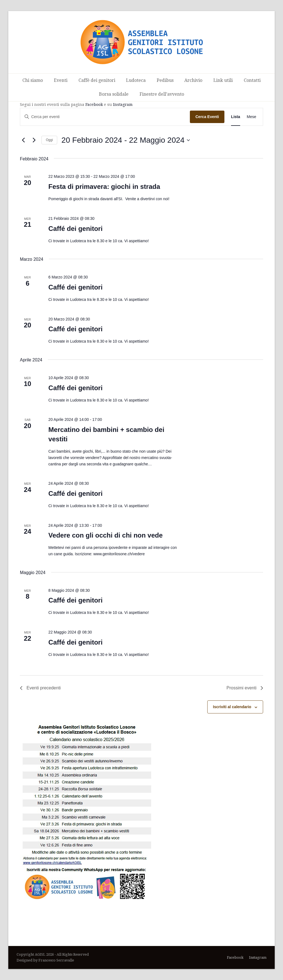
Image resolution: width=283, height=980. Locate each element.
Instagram (123, 105)
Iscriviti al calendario (232, 707)
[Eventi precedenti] (23, 140)
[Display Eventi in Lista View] (236, 117)
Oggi (49, 140)
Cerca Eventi (207, 117)
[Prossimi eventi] (34, 140)
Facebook (94, 105)
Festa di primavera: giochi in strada (104, 187)
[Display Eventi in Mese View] (251, 117)
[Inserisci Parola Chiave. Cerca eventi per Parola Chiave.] (105, 117)
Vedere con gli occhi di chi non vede (105, 535)
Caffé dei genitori (75, 229)
